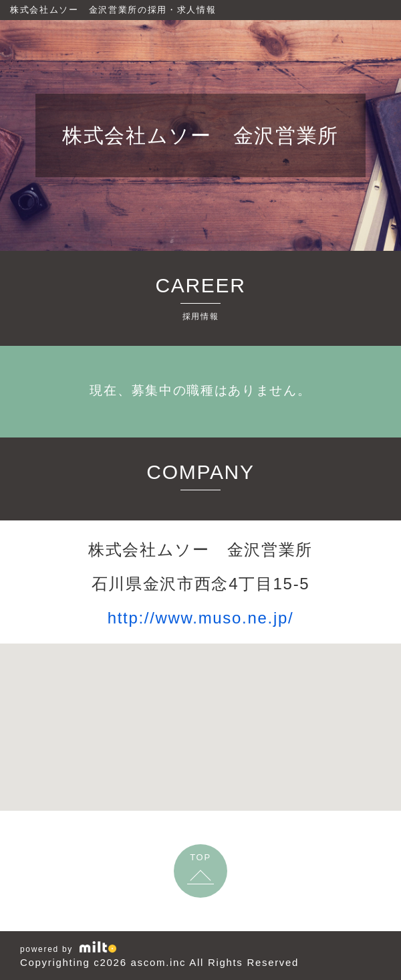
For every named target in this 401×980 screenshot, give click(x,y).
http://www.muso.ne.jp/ (201, 618)
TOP (200, 857)
